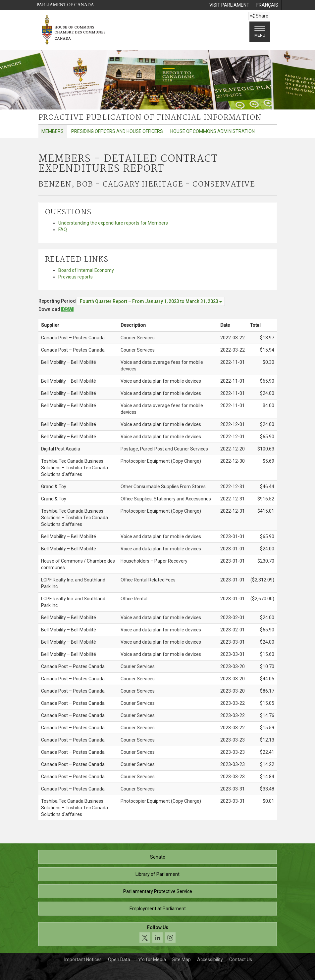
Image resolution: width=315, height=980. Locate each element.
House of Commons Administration (212, 131)
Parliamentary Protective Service (158, 891)
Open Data (119, 959)
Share (259, 16)
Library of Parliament (157, 874)
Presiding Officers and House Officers (117, 131)
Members (52, 131)
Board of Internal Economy (86, 270)
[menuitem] (229, 5)
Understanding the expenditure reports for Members (113, 223)
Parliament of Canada (65, 5)
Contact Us (241, 959)
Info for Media (151, 959)
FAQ (63, 230)
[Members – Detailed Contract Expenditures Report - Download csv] (67, 309)
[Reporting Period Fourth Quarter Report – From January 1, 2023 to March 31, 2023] (151, 301)
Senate (158, 857)
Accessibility (210, 959)
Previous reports (76, 277)
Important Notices (83, 959)
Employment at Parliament (158, 909)
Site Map (182, 959)
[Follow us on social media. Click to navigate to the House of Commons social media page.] (158, 934)
